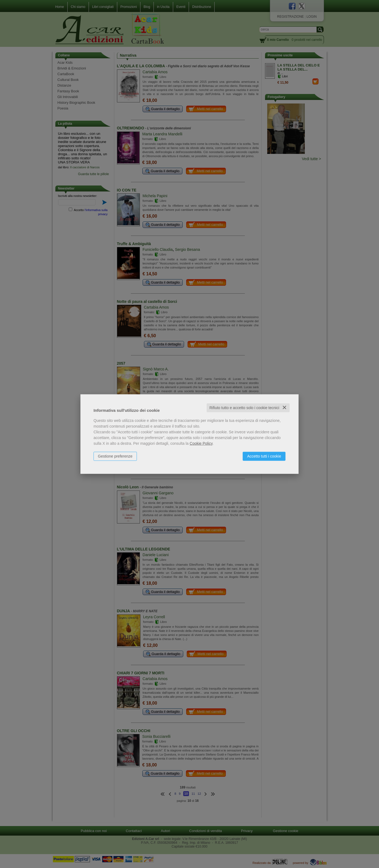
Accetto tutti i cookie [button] (264, 456)
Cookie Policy (201, 443)
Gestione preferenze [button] (115, 456)
